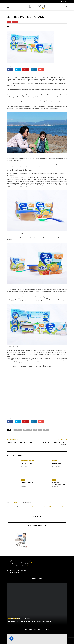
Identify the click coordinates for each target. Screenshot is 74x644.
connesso (16, 502)
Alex (35, 430)
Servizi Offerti (57, 640)
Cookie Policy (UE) (14, 572)
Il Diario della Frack (37, 640)
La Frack (23, 22)
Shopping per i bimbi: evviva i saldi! (19, 442)
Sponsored (15, 22)
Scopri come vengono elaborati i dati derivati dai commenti (47, 507)
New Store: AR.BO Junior (26, 464)
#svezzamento (27, 430)
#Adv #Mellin (18, 430)
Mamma (9, 22)
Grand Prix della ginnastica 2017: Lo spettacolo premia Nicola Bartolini (59, 485)
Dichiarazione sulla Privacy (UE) (18, 570)
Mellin (12, 170)
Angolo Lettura (26, 640)
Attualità (23, 461)
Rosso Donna (6, 640)
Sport (54, 480)
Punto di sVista (48, 640)
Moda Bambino (30, 461)
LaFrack (46, 430)
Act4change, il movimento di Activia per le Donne (30, 621)
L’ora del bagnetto (27, 483)
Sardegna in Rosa (16, 640)
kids (40, 430)
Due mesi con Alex (58, 463)
